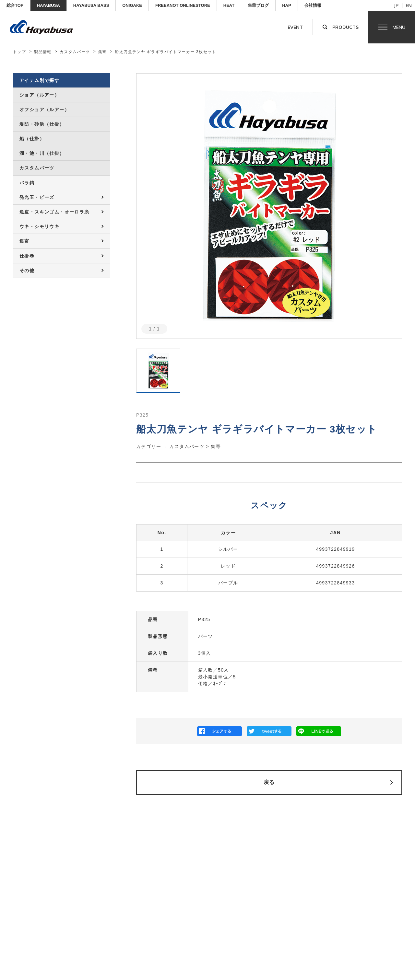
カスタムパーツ (75, 52)
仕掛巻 (27, 256)
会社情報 (313, 5)
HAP (286, 5)
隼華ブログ (258, 5)
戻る (269, 782)
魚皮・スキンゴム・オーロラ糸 (54, 212)
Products (345, 27)
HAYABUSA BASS (91, 5)
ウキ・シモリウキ (39, 226)
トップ (19, 52)
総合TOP (15, 5)
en (409, 6)
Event (295, 27)
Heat (229, 5)
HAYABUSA (48, 5)
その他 (27, 271)
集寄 (103, 52)
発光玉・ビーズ (37, 197)
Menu (399, 27)
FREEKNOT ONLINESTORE (183, 5)
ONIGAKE (132, 5)
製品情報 (43, 52)
